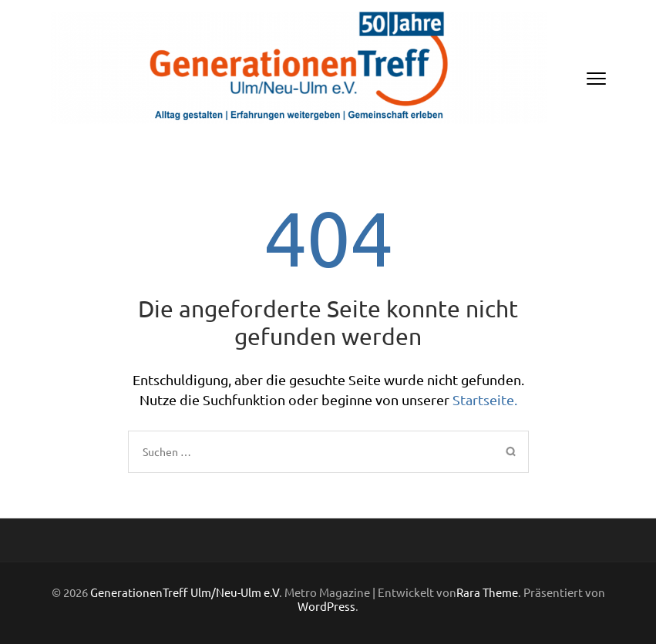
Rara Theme (487, 592)
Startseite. (485, 399)
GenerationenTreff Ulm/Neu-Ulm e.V (185, 592)
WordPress (326, 606)
